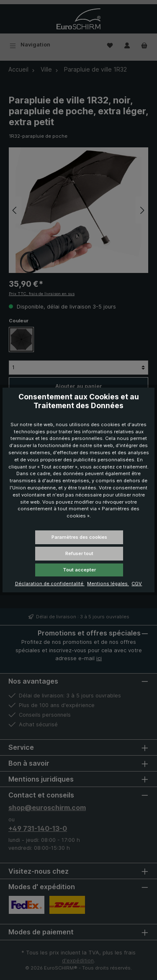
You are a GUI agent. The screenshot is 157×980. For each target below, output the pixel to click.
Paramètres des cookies (79, 537)
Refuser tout (79, 553)
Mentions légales (108, 584)
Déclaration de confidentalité (50, 584)
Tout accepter (79, 570)
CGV (137, 584)
